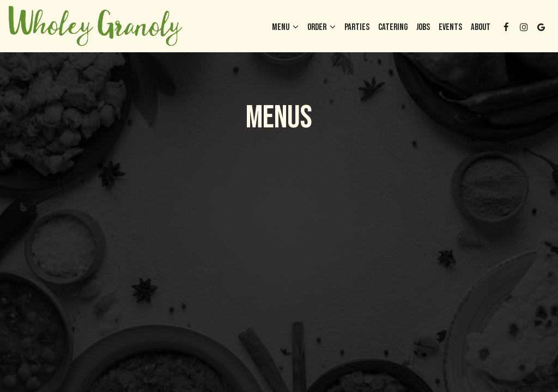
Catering (393, 27)
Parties (357, 27)
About (481, 27)
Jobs (423, 27)
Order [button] (322, 27)
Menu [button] (285, 27)
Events (450, 27)
